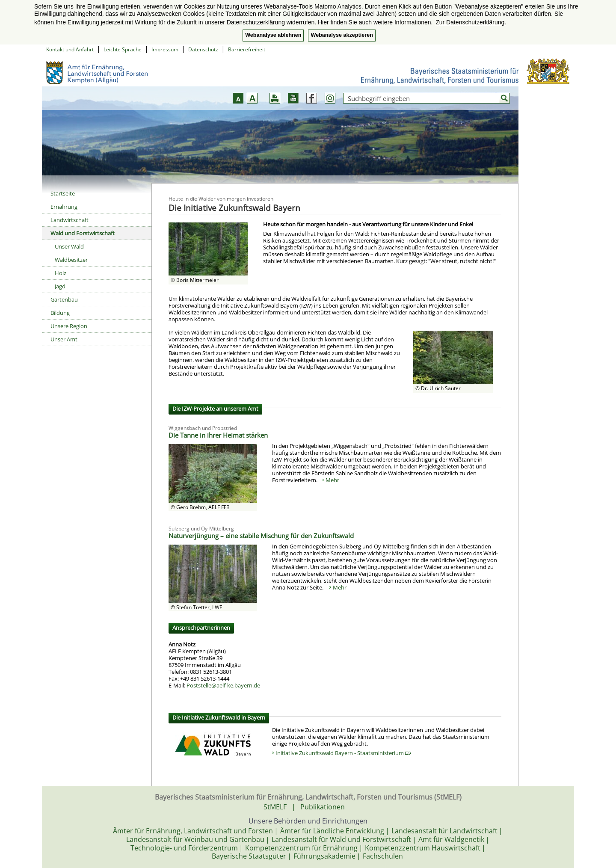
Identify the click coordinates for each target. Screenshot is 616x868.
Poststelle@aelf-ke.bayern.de (223, 685)
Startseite (63, 193)
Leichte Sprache (123, 49)
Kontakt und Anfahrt (70, 49)
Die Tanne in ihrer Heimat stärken (218, 435)
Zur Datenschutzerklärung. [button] (471, 22)
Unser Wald (69, 246)
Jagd (60, 286)
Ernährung (64, 207)
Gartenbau (64, 299)
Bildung (60, 313)
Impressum (165, 49)
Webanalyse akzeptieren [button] (342, 35)
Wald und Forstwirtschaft (83, 233)
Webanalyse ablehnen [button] (273, 35)
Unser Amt (64, 339)
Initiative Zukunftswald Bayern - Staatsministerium (343, 753)
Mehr (332, 480)
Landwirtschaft (70, 220)
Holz (61, 273)
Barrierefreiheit (247, 49)
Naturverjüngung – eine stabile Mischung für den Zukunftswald (261, 536)
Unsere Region (69, 326)
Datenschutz (203, 49)
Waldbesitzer (71, 260)
